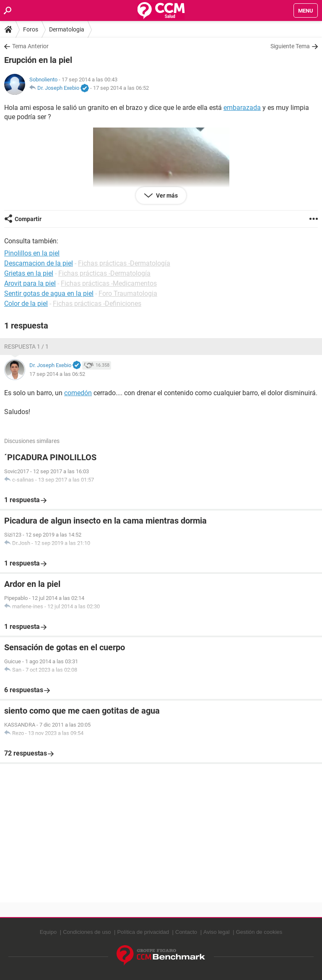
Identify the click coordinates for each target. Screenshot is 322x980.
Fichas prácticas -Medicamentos (109, 283)
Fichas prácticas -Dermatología (124, 263)
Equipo (48, 932)
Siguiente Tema (290, 46)
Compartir (28, 219)
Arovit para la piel (30, 283)
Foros (31, 29)
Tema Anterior (30, 46)
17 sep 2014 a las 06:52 (121, 88)
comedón (78, 393)
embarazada (242, 108)
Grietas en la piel (29, 273)
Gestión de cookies (259, 932)
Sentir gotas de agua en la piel (49, 293)
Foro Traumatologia (128, 293)
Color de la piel (26, 304)
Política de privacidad (143, 932)
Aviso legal (217, 932)
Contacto (186, 932)
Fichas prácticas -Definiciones (97, 304)
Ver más (166, 195)
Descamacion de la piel (39, 263)
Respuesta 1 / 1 (26, 347)
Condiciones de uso (87, 932)
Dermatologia (67, 29)
